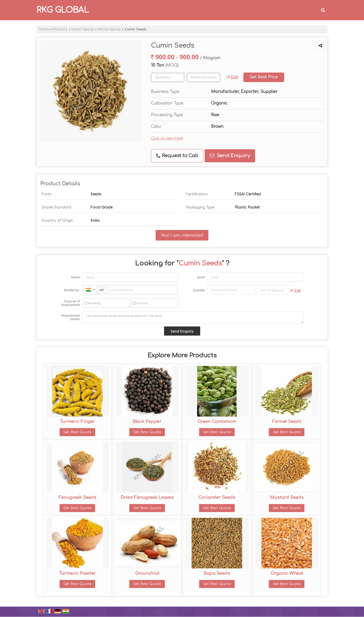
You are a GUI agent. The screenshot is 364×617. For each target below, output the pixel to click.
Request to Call (177, 156)
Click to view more (167, 138)
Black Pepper (147, 421)
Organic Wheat (287, 573)
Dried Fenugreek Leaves (147, 497)
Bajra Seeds (217, 573)
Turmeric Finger (77, 421)
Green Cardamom (217, 421)
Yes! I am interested (182, 235)
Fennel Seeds (287, 421)
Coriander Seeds (217, 497)
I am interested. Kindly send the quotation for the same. (193, 317)
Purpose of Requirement (71, 303)
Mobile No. (72, 290)
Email (201, 277)
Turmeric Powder (77, 573)
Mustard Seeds (287, 497)
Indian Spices (83, 29)
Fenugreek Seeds (77, 497)
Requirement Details (71, 317)
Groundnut (147, 573)
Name (76, 277)
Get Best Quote (77, 432)
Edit (232, 77)
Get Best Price (264, 77)
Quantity (199, 290)
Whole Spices (109, 29)
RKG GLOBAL (63, 10)
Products (60, 29)
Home (44, 29)
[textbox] (203, 77)
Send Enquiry (230, 156)
